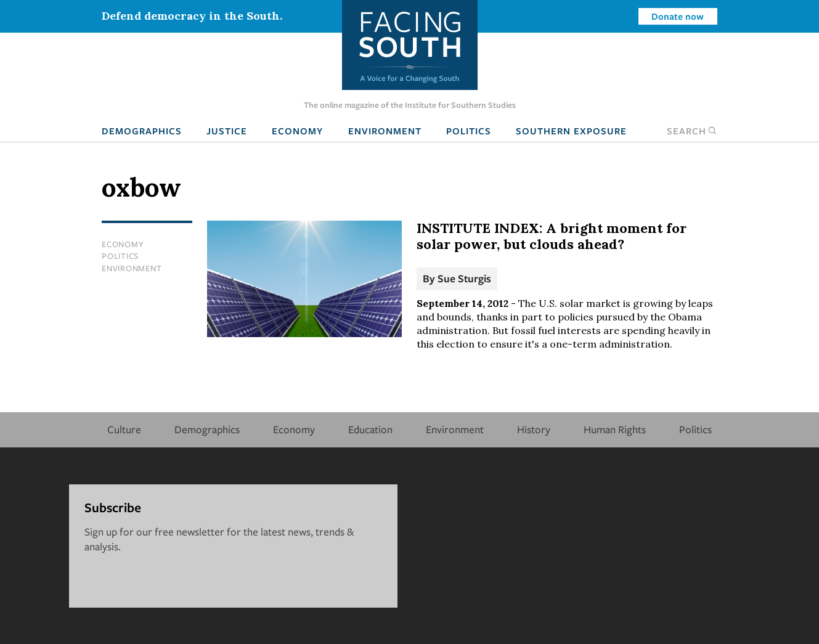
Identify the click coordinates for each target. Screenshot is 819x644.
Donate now (678, 16)
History (534, 429)
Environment (385, 131)
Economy (297, 131)
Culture (124, 429)
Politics (469, 131)
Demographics (142, 131)
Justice (227, 131)
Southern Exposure (571, 131)
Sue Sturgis (464, 278)
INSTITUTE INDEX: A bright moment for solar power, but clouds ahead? (552, 236)
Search (692, 131)
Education (370, 429)
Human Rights (615, 429)
